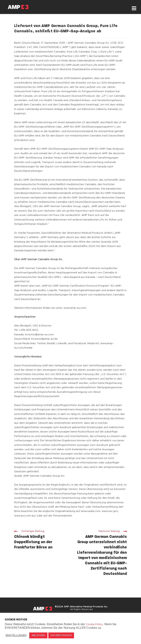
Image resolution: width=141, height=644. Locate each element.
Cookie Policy (94, 624)
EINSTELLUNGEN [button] (16, 635)
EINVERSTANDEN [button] (61, 635)
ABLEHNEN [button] (38, 635)
